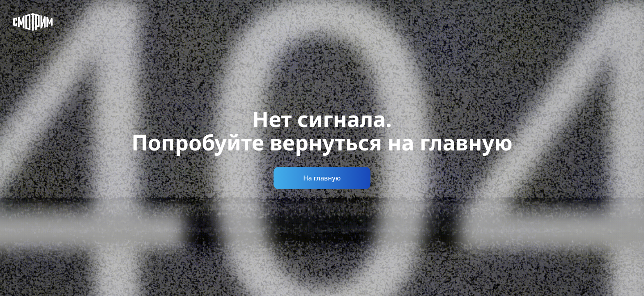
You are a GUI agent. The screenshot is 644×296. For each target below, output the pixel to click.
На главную (322, 178)
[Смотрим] (33, 22)
